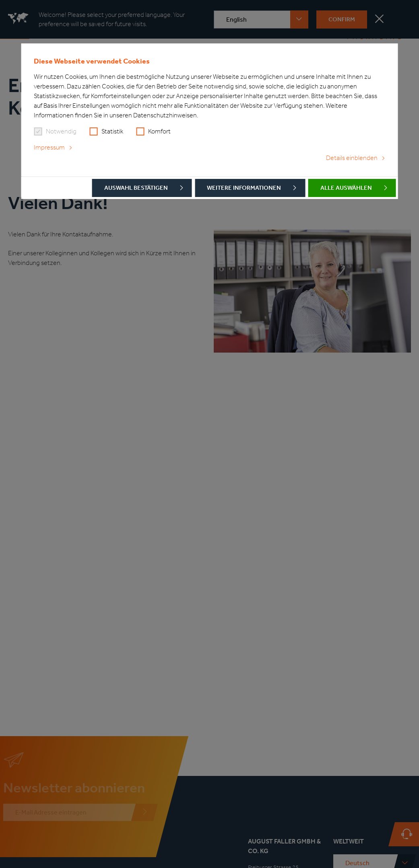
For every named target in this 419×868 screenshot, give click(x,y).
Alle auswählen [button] (346, 188)
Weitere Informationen (244, 188)
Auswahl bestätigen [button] (136, 188)
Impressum (49, 147)
